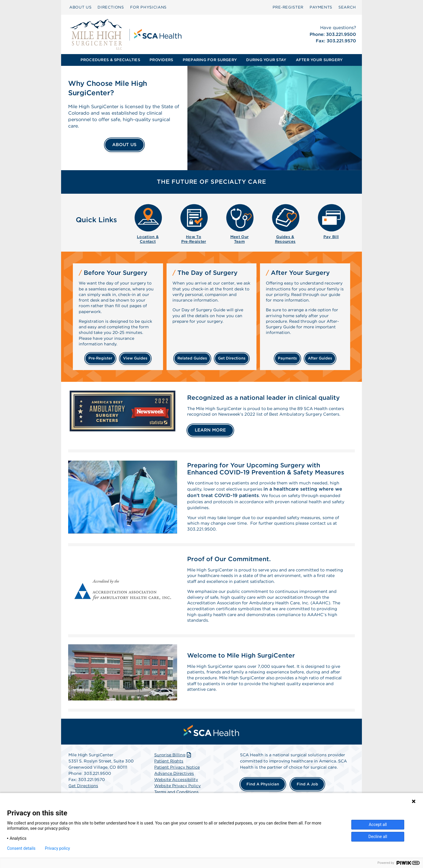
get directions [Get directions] (232, 358)
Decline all (378, 837)
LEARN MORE (210, 436)
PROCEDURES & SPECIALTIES (110, 60)
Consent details (21, 848)
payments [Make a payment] (287, 358)
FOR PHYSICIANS (148, 7)
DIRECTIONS (111, 7)
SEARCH (347, 7)
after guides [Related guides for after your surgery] (320, 358)
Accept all (378, 824)
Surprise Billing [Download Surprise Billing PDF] (173, 771)
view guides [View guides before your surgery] (135, 358)
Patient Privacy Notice (177, 783)
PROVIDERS (161, 60)
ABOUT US (80, 7)
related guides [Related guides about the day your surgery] (192, 358)
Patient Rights (169, 777)
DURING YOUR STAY (266, 60)
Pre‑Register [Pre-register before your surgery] (100, 358)
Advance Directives (174, 790)
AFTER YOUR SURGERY (319, 60)
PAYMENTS (321, 7)
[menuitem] (80, 7)
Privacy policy (57, 848)
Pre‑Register (288, 7)
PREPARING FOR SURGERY (210, 60)
